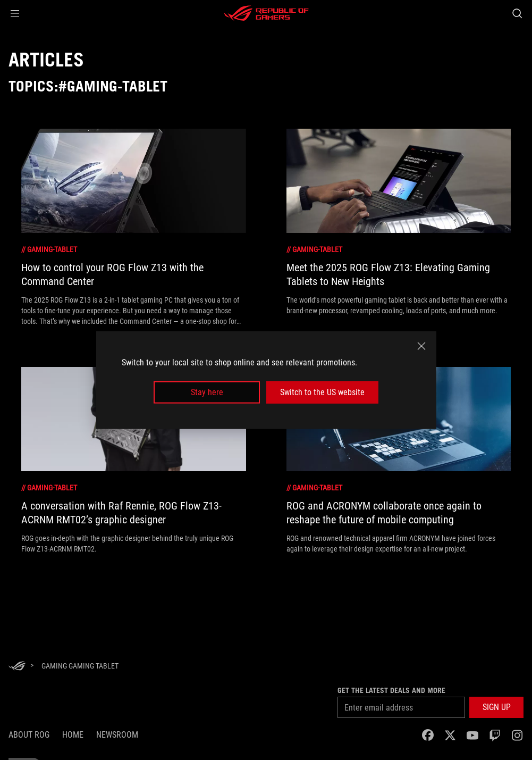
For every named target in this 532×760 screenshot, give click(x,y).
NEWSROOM (117, 735)
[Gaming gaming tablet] (80, 666)
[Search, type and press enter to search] (517, 13)
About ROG (29, 735)
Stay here (207, 392)
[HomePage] (17, 667)
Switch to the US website (322, 392)
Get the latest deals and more (391, 690)
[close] (421, 346)
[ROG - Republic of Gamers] (266, 13)
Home (73, 735)
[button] (15, 13)
